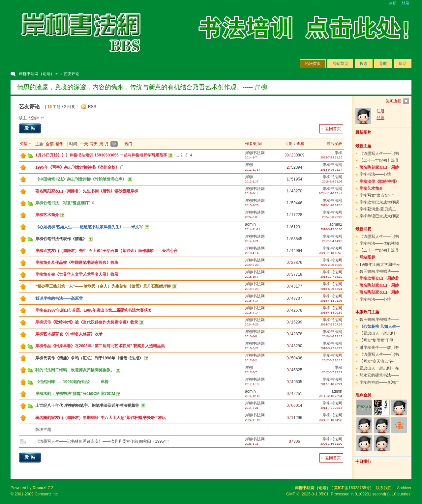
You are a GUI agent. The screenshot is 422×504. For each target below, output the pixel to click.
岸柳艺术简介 (47, 215)
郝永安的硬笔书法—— (379, 375)
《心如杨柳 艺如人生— (380, 326)
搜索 (364, 64)
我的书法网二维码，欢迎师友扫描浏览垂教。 (75, 370)
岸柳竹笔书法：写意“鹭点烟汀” (63, 203)
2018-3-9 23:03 (332, 182)
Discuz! (40, 488)
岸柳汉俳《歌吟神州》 (379, 182)
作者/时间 (253, 144)
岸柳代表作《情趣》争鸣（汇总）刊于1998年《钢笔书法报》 (89, 358)
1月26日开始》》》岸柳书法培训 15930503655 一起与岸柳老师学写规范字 (101, 155)
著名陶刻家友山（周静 (379, 167)
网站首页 (340, 64)
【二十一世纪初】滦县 (379, 160)
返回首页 (333, 129)
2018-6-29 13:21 (331, 289)
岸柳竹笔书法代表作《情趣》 (61, 239)
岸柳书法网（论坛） (37, 74)
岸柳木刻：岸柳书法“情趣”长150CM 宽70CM (75, 394)
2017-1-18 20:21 (331, 384)
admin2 (336, 224)
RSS (92, 107)
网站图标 (367, 257)
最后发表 (334, 144)
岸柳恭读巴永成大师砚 (379, 216)
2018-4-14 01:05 (331, 301)
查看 (300, 144)
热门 (128, 144)
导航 (383, 64)
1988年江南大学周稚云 (380, 265)
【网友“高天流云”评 (377, 361)
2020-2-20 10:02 (331, 265)
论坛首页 (313, 64)
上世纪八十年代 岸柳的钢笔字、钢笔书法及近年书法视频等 (87, 406)
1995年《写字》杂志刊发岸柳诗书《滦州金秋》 (77, 167)
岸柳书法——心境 (375, 174)
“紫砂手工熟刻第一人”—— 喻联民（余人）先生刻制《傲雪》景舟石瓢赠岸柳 (103, 286)
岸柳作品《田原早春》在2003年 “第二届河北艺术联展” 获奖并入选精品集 (100, 346)
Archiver (404, 488)
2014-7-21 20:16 (331, 408)
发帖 (31, 128)
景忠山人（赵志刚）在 (379, 368)
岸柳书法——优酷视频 (379, 243)
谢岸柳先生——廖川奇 (379, 348)
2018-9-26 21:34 (331, 170)
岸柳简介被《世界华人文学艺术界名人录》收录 (77, 274)
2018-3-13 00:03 (331, 229)
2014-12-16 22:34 (331, 396)
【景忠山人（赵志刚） (379, 333)
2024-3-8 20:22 (332, 217)
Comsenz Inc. (47, 494)
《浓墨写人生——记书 (379, 154)
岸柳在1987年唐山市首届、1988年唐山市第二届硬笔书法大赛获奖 (93, 310)
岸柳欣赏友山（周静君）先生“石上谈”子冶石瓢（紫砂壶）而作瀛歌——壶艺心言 (106, 251)
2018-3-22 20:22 (331, 348)
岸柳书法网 (255, 153)
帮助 (403, 64)
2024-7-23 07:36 (331, 324)
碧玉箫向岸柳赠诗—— (379, 271)
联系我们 (384, 488)
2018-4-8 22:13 (332, 336)
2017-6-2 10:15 (332, 360)
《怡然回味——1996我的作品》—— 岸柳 (72, 382)
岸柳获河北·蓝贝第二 (378, 209)
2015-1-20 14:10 (331, 205)
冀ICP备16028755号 (352, 488)
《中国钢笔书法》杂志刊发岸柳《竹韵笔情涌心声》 (81, 179)
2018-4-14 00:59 (331, 313)
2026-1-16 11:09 (331, 444)
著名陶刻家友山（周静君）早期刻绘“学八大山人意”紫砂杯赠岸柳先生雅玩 (101, 418)
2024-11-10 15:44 (331, 193)
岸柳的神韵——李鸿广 (379, 382)
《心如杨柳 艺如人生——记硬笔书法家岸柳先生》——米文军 (89, 227)
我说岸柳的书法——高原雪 (59, 298)
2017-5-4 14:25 (332, 241)
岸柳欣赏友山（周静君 (379, 278)
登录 (406, 3)
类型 (24, 144)
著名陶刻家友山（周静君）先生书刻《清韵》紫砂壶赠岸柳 (87, 191)
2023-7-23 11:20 (331, 157)
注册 (393, 3)
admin (250, 224)
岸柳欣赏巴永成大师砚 (379, 202)
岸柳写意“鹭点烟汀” (377, 195)
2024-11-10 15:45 (331, 253)
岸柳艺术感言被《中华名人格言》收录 (69, 334)
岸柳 (338, 153)
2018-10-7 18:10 (331, 277)
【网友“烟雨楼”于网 (377, 340)
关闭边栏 (393, 101)
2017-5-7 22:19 (332, 372)
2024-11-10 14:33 (331, 420)
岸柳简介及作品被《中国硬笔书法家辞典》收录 (77, 263)
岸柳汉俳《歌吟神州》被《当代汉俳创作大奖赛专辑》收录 (87, 322)
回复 (288, 144)
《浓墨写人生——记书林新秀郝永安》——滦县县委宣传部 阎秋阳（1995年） (104, 441)
